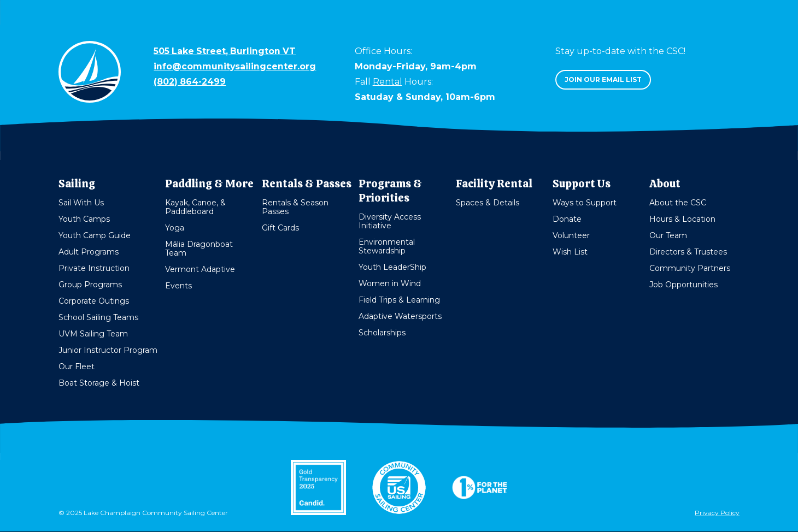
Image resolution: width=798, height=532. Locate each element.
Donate (567, 219)
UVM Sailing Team (93, 334)
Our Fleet (77, 367)
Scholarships (382, 333)
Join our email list (603, 79)
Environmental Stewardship (387, 246)
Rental (388, 82)
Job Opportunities (683, 285)
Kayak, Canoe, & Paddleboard (195, 207)
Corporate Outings (94, 301)
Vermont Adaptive (200, 269)
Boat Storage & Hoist (99, 383)
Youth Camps (84, 219)
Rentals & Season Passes (295, 207)
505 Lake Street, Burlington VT (226, 51)
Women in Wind (390, 283)
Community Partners (690, 268)
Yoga (175, 228)
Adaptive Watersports (400, 316)
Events (178, 286)
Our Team (668, 235)
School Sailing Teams (98, 317)
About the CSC (678, 203)
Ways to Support (585, 203)
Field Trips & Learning (399, 300)
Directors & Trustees (688, 252)
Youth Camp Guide (95, 235)
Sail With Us (81, 203)
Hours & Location (682, 219)
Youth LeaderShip (392, 267)
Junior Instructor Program (108, 350)
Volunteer (571, 235)
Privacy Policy (717, 515)
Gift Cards (280, 228)
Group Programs (90, 285)
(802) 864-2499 (190, 82)
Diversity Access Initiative (390, 221)
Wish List (570, 252)
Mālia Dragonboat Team (199, 249)
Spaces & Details (488, 203)
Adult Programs (89, 252)
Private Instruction (94, 268)
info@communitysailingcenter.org (235, 66)
